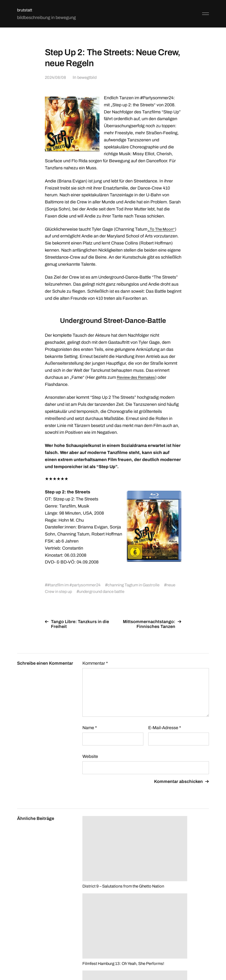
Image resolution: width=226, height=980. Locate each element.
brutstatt (25, 10)
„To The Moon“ (162, 229)
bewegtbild (88, 77)
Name (90, 728)
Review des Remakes (138, 377)
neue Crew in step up (68, 591)
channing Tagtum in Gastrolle (140, 585)
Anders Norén (197, 958)
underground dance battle (120, 591)
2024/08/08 (56, 77)
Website (90, 756)
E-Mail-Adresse (165, 728)
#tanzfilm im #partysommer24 (76, 585)
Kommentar (95, 663)
